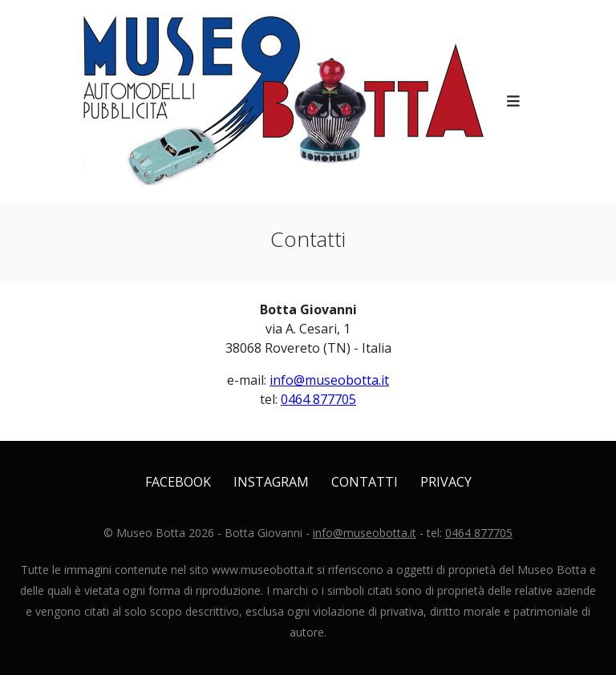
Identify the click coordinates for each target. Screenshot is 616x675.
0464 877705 (318, 399)
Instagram (271, 482)
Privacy (446, 482)
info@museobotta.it (329, 380)
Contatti (365, 482)
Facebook (178, 482)
